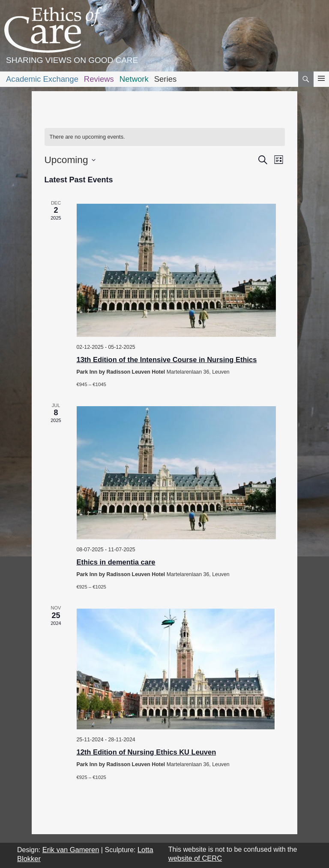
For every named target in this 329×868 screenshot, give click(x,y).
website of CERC (195, 858)
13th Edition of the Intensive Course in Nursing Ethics (167, 360)
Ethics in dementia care (116, 562)
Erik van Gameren (71, 850)
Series (166, 79)
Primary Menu (321, 86)
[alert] (165, 137)
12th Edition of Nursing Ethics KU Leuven (147, 752)
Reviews (99, 79)
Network (134, 79)
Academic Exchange (42, 79)
